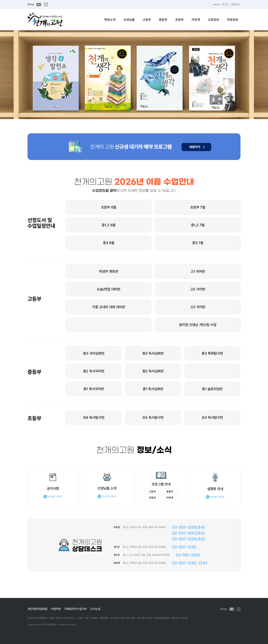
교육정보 (214, 20)
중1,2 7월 (198, 225)
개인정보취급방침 (37, 609)
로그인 (225, 4)
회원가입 (235, 4)
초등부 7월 (198, 207)
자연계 (196, 20)
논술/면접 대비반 (109, 289)
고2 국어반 (198, 289)
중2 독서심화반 (153, 371)
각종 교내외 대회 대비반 (109, 307)
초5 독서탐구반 (153, 417)
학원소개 (110, 20)
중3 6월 (109, 243)
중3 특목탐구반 (212, 353)
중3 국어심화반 (94, 353)
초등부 (179, 20)
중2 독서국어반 (94, 371)
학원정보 (233, 20)
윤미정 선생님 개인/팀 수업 (198, 325)
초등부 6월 (109, 207)
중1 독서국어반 (94, 389)
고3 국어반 (198, 307)
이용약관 (56, 609)
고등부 (147, 20)
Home (216, 4)
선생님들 (129, 20)
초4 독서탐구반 (212, 417)
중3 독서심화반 (153, 353)
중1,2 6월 (109, 225)
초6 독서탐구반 (94, 417)
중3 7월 (198, 243)
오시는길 (95, 609)
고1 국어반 (198, 271)
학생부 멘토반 (109, 271)
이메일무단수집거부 (76, 609)
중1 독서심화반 (153, 389)
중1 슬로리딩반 (212, 389)
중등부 (163, 20)
